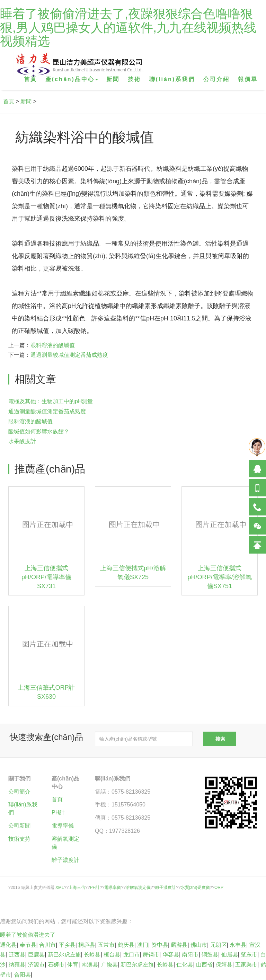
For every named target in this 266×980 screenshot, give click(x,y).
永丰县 (238, 945)
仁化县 (185, 965)
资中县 (160, 945)
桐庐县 (87, 945)
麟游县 (179, 945)
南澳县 (90, 965)
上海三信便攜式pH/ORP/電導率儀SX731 (46, 577)
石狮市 (56, 965)
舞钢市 (151, 955)
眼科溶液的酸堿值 (53, 345)
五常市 (106, 945)
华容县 (171, 955)
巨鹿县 (36, 955)
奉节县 (28, 945)
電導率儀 (63, 826)
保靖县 (224, 965)
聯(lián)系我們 (172, 79)
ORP (219, 888)
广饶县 (109, 965)
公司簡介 (19, 792)
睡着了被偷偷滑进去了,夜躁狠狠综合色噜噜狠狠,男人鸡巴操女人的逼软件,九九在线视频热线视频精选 (128, 27)
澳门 (143, 945)
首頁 (30, 79)
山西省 (204, 965)
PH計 (58, 813)
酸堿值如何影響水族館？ (39, 431)
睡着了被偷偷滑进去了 (28, 935)
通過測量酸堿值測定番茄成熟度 (69, 355)
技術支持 (19, 839)
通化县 (8, 945)
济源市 (36, 965)
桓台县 (112, 955)
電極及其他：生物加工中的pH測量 (51, 401)
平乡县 (67, 945)
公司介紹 (216, 79)
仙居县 (230, 955)
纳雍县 (17, 965)
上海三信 (77, 888)
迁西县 (17, 955)
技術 (134, 79)
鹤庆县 (126, 945)
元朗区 (219, 945)
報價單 (248, 79)
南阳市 (190, 955)
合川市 (47, 945)
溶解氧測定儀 (138, 888)
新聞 (113, 79)
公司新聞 (19, 826)
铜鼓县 (210, 955)
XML (60, 888)
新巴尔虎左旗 (64, 955)
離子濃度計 (65, 860)
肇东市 (249, 955)
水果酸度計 (22, 441)
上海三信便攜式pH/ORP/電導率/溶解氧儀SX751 (219, 577)
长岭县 (92, 955)
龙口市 (132, 955)
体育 (73, 965)
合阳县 (23, 975)
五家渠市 (246, 965)
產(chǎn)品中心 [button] (72, 79)
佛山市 (199, 945)
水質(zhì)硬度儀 (195, 888)
